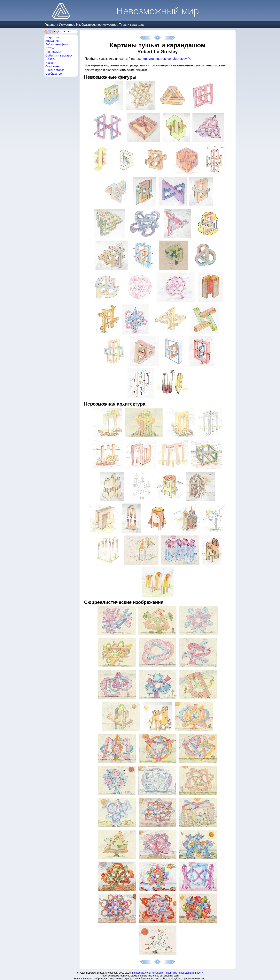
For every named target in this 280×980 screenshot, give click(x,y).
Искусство (66, 25)
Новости (51, 63)
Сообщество (54, 74)
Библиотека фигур (57, 44)
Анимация (52, 41)
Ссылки (50, 59)
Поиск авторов (55, 70)
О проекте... (53, 66)
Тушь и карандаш (132, 25)
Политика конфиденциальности (185, 973)
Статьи (50, 48)
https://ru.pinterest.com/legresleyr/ (165, 59)
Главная (50, 25)
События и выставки (59, 56)
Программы (53, 52)
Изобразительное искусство (96, 25)
